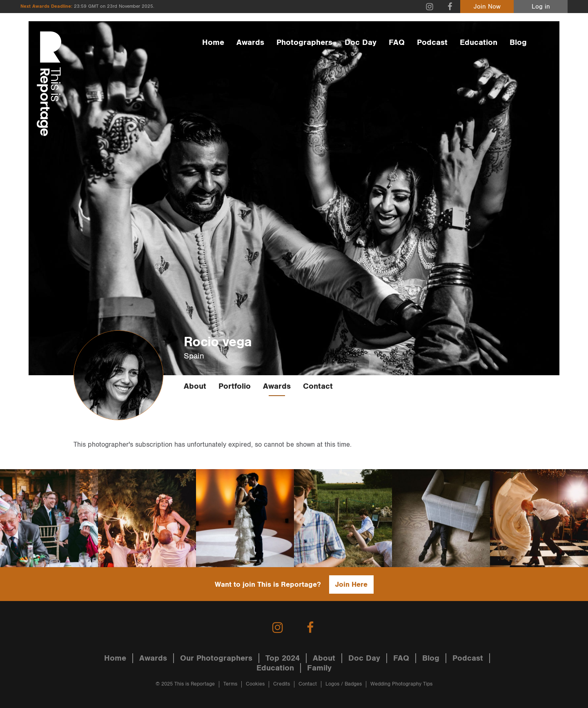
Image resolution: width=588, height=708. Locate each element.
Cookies (255, 684)
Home (213, 42)
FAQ (397, 42)
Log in (541, 7)
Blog (518, 42)
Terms (230, 684)
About (195, 386)
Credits (282, 684)
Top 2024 (283, 658)
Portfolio (235, 386)
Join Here (351, 584)
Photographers (304, 42)
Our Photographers (216, 658)
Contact (318, 386)
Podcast (432, 42)
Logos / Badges (344, 684)
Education (479, 42)
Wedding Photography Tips (401, 684)
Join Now (487, 7)
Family (319, 668)
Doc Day (361, 42)
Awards (250, 42)
